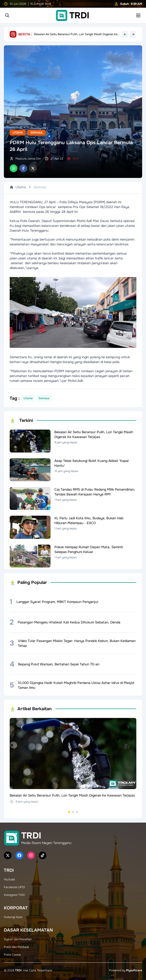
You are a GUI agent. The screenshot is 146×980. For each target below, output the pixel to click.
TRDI (18, 970)
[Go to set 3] (77, 812)
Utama (18, 133)
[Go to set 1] (69, 812)
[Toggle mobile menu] (138, 15)
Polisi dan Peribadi (16, 947)
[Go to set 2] (73, 812)
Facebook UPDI (14, 887)
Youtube (9, 879)
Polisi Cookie (12, 955)
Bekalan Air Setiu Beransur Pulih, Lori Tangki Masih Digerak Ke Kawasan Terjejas (76, 34)
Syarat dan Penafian (18, 939)
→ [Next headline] (133, 34)
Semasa (36, 133)
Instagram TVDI (14, 895)
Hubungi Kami (13, 917)
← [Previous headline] (125, 34)
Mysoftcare (134, 970)
